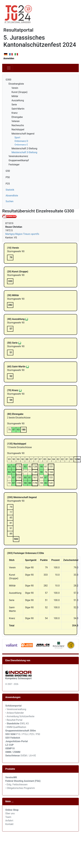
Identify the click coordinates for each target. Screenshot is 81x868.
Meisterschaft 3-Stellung (24, 152)
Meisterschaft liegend (23, 134)
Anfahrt (9, 821)
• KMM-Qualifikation (16, 727)
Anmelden (9, 58)
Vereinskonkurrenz (18, 156)
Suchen (10, 201)
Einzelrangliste (16, 84)
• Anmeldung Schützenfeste (20, 716)
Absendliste (12, 196)
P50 (8, 177)
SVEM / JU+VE (28, 756)
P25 (8, 184)
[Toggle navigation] (9, 68)
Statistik (10, 190)
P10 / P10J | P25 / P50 (23, 734)
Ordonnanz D (21, 141)
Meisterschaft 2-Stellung (24, 149)
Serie (14, 105)
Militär (15, 96)
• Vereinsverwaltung (16, 709)
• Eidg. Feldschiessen (16, 785)
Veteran (16, 121)
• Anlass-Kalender (15, 713)
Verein (15, 88)
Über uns (10, 813)
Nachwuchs (18, 125)
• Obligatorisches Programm (20, 788)
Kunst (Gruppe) (20, 92)
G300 (8, 80)
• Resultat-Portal (14, 720)
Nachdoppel (18, 130)
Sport (17, 138)
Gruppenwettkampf (19, 160)
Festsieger (14, 165)
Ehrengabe (17, 117)
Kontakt (9, 824)
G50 (8, 171)
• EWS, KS (17, 724)
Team (8, 817)
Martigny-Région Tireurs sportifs (22, 234)
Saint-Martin (18, 109)
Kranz (15, 113)
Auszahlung (18, 100)
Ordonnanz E (21, 145)
